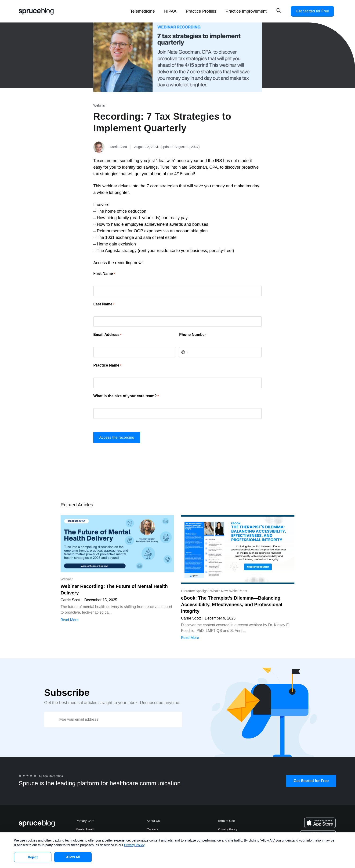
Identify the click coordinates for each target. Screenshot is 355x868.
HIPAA (170, 11)
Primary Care (85, 816)
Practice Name (107, 362)
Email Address (107, 333)
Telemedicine (143, 11)
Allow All (73, 857)
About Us (153, 816)
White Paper (238, 586)
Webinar (99, 105)
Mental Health (86, 825)
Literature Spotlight (195, 586)
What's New (219, 586)
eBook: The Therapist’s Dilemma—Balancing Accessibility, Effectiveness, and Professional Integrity (232, 600)
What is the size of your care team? (126, 392)
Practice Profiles (201, 11)
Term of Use (226, 816)
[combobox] (184, 350)
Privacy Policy (228, 825)
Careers (152, 825)
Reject (33, 857)
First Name (104, 274)
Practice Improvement (246, 11)
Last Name (104, 303)
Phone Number (193, 333)
